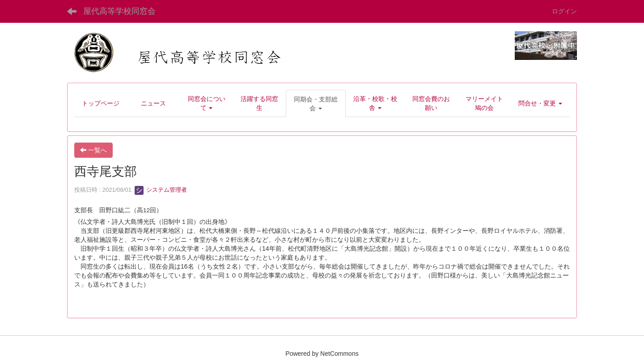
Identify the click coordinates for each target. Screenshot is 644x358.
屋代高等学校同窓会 (119, 11)
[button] (316, 104)
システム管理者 (161, 190)
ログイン (564, 11)
